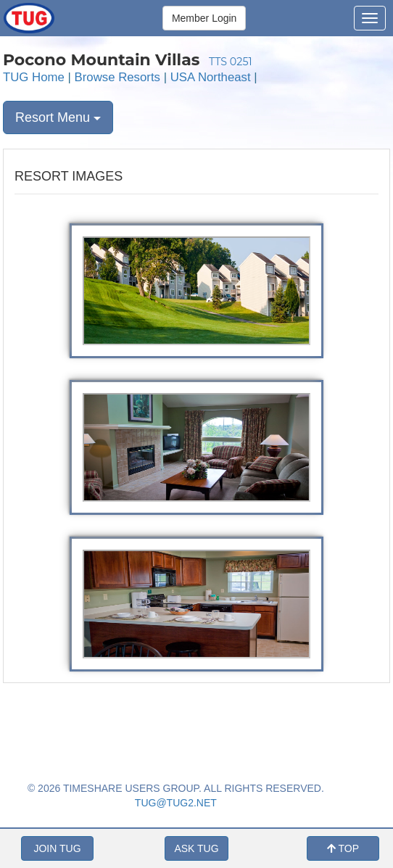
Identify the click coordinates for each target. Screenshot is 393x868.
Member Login (204, 18)
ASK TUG (196, 848)
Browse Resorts (117, 77)
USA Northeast (211, 77)
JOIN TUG (57, 848)
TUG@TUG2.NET (176, 803)
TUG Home (34, 77)
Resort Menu (58, 117)
